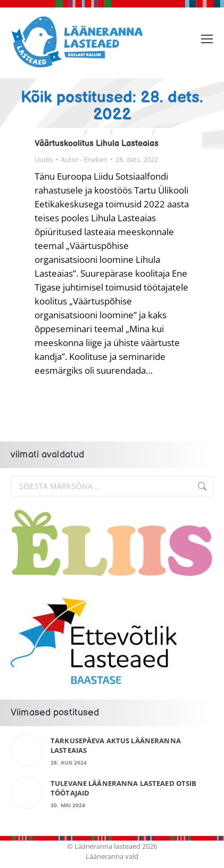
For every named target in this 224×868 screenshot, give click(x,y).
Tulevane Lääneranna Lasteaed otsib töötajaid (123, 788)
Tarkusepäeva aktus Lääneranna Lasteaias (116, 745)
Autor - (84, 159)
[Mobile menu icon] (207, 39)
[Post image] (27, 750)
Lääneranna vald (112, 856)
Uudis (44, 159)
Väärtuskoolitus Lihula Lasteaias (97, 144)
